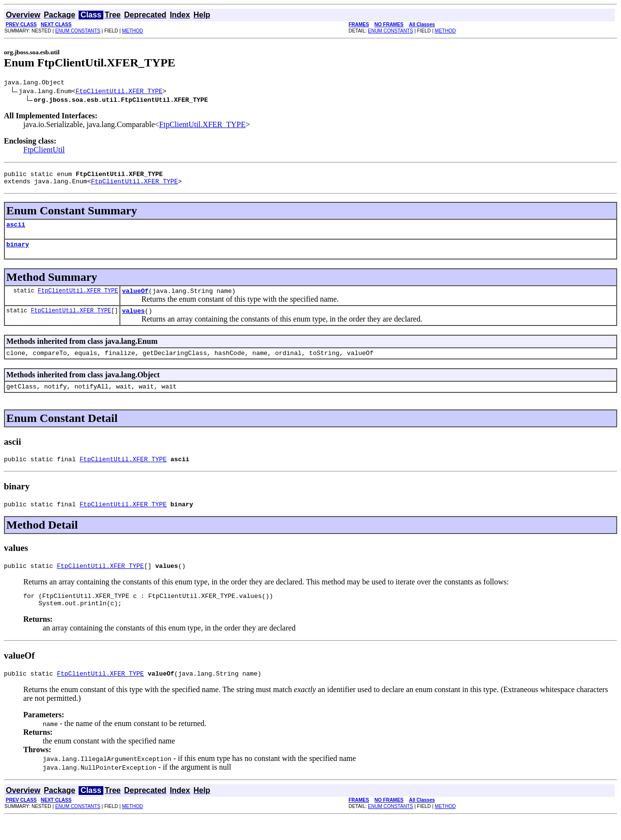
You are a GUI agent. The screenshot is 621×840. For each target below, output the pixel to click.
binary (18, 251)
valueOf (135, 299)
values (133, 321)
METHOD (132, 31)
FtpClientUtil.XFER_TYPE (119, 92)
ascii (16, 230)
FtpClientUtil (44, 151)
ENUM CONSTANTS (78, 31)
